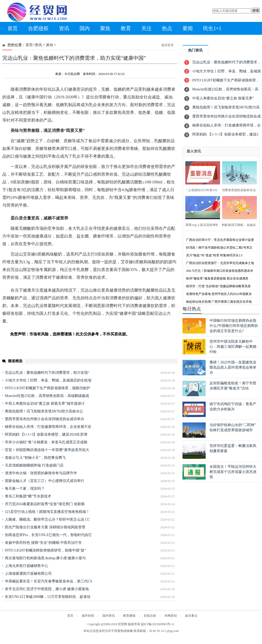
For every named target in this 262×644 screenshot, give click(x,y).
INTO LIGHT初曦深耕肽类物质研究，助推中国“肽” (45, 550)
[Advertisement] (90, 613)
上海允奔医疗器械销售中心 (27, 566)
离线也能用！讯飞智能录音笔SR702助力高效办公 (44, 411)
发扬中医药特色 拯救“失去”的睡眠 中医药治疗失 (43, 543)
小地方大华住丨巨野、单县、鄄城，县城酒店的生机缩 (48, 380)
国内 (85, 28)
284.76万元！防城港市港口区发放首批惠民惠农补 (220, 271)
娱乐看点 (191, 616)
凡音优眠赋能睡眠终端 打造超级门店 (34, 465)
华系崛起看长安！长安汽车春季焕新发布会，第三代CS (49, 581)
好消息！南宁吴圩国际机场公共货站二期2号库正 (219, 248)
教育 (126, 28)
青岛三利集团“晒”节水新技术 (28, 496)
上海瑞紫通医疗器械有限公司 (28, 574)
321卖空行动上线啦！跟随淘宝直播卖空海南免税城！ (47, 512)
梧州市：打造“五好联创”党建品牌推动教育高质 (218, 286)
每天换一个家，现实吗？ (25, 489)
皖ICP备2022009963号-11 (158, 624)
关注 (146, 28)
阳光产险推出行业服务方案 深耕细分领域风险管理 (45, 527)
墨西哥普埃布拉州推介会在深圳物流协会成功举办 (45, 419)
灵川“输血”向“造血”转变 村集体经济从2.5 (214, 255)
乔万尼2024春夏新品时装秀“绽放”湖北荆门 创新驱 (45, 504)
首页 (13, 28)
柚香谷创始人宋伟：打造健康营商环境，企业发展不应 (48, 427)
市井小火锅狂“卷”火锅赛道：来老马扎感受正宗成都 (46, 442)
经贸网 (123, 624)
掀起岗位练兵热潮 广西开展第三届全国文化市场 (219, 302)
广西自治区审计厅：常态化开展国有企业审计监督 (220, 240)
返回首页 (168, 45)
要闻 (188, 28)
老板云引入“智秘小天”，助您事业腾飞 (35, 458)
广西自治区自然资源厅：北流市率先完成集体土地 (220, 263)
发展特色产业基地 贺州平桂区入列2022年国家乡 (219, 294)
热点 (167, 28)
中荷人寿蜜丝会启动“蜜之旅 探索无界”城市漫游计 (45, 404)
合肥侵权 (38, 28)
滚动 (49, 45)
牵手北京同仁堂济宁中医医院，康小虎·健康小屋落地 (47, 589)
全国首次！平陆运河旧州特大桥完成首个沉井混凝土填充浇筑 (233, 472)
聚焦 (105, 28)
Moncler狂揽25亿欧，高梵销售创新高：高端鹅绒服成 (47, 396)
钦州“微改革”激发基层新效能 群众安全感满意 (217, 278)
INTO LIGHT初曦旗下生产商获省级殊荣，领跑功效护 (47, 388)
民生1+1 (212, 28)
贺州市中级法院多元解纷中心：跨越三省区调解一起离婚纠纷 (233, 347)
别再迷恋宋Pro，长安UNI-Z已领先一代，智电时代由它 (48, 535)
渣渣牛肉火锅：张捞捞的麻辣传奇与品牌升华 (41, 473)
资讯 (64, 28)
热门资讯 (195, 50)
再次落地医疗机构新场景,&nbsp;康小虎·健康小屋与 (45, 558)
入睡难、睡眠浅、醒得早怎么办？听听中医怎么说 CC (47, 519)
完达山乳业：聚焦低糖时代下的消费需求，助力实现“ (47, 373)
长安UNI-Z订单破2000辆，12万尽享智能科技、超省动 (48, 597)
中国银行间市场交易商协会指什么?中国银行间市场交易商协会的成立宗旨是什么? (234, 326)
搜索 (256, 10)
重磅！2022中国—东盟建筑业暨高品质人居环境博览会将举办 (233, 367)
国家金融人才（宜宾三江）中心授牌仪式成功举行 (45, 481)
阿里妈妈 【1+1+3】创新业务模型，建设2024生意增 (46, 434)
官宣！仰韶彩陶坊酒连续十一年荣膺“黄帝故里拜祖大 (47, 450)
